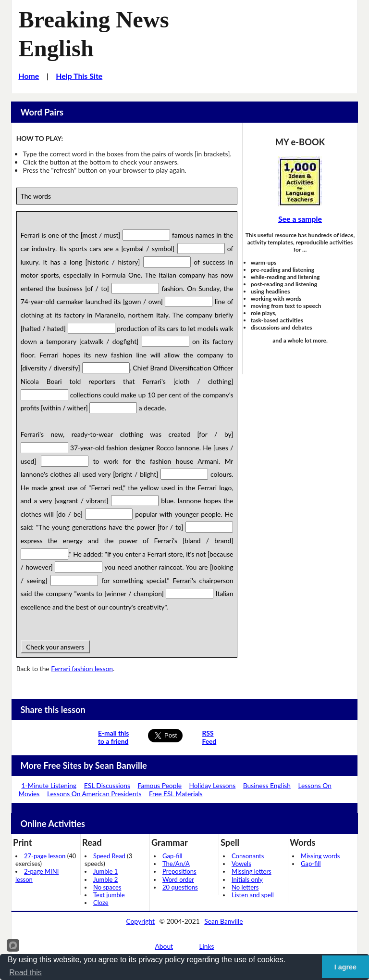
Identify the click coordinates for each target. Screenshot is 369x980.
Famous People (160, 785)
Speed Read (109, 856)
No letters (245, 887)
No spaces (107, 887)
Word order (178, 879)
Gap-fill (172, 856)
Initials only (247, 879)
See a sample (300, 219)
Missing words (320, 856)
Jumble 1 (105, 871)
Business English (267, 785)
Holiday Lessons (212, 785)
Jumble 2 (105, 879)
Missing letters (252, 871)
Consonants (248, 856)
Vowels (241, 864)
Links (206, 946)
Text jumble (109, 895)
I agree (345, 967)
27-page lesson (45, 856)
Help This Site (79, 76)
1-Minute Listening (49, 785)
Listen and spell (253, 895)
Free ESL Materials (176, 794)
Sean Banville (223, 921)
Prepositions (179, 871)
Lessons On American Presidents (94, 794)
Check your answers (55, 647)
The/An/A (176, 864)
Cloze (101, 903)
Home (29, 76)
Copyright (140, 921)
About (164, 946)
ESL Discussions (107, 785)
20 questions (180, 887)
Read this (25, 973)
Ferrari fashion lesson (82, 668)
